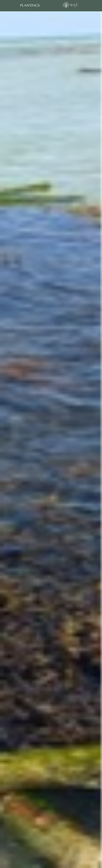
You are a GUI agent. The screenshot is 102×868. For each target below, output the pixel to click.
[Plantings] (34, 5)
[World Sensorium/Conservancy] (70, 5)
